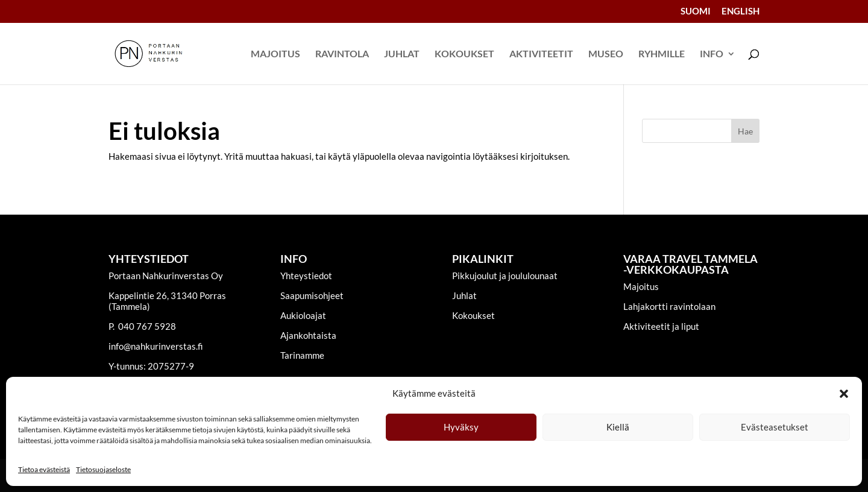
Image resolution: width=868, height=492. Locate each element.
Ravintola (342, 54)
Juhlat (402, 54)
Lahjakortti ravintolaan (669, 306)
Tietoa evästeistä (44, 469)
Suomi (696, 11)
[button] (844, 394)
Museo (606, 54)
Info (712, 54)
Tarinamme (302, 355)
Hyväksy (461, 427)
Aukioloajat (303, 315)
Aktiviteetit (541, 54)
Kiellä (618, 427)
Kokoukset (464, 54)
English (741, 11)
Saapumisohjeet (312, 295)
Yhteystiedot (306, 276)
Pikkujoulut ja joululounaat (505, 276)
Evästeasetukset (775, 427)
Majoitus (275, 54)
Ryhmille (662, 54)
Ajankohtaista (308, 335)
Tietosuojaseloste (103, 469)
